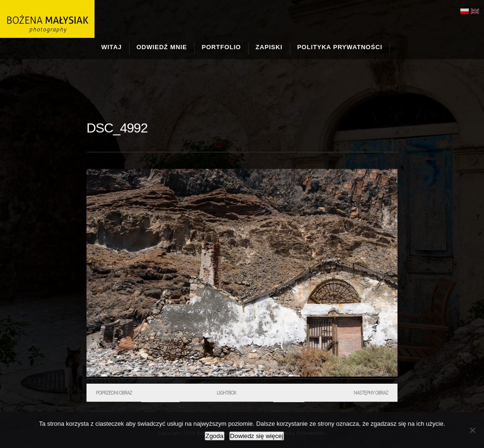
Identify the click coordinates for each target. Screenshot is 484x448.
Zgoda (215, 436)
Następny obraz (371, 393)
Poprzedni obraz (114, 393)
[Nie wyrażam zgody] (472, 430)
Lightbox (226, 393)
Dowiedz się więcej (257, 436)
